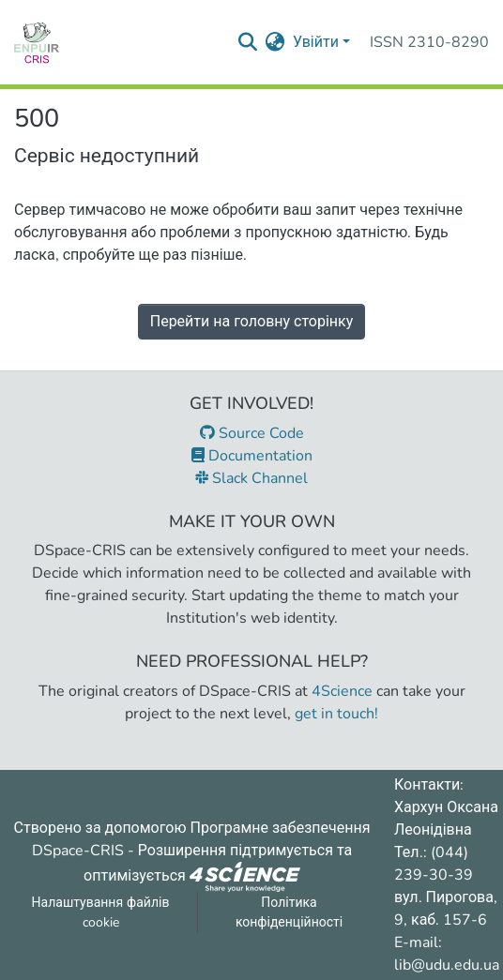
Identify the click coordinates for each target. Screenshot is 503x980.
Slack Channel (251, 478)
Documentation (252, 456)
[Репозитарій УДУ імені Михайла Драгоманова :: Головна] (37, 42)
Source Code (252, 433)
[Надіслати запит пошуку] (248, 42)
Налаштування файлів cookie (101, 912)
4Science (342, 691)
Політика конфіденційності (289, 912)
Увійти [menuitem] (316, 42)
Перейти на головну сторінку (252, 322)
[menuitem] (275, 42)
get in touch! (336, 714)
